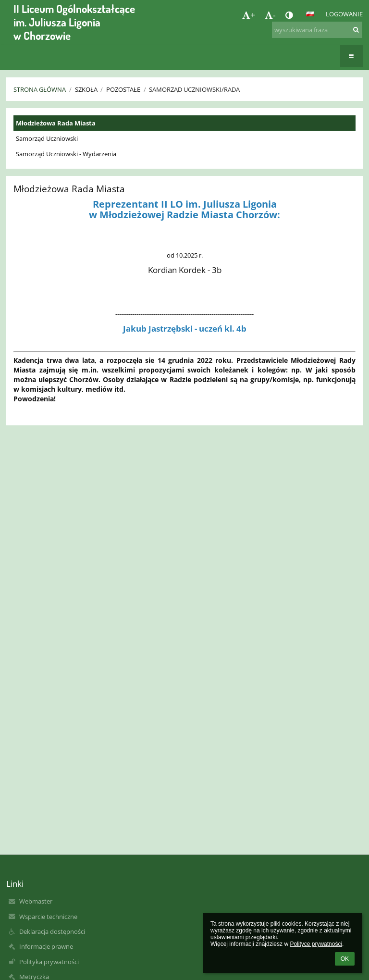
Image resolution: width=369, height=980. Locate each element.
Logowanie (344, 14)
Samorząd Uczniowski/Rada (194, 89)
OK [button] (345, 959)
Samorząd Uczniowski (47, 138)
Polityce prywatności (316, 944)
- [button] (270, 15)
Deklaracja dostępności (52, 931)
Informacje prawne (46, 946)
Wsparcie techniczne (48, 917)
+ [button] (249, 15)
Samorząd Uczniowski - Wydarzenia (66, 154)
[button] (310, 14)
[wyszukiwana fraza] (317, 30)
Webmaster (36, 901)
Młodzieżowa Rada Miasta (56, 123)
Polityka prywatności (49, 962)
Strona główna (40, 89)
